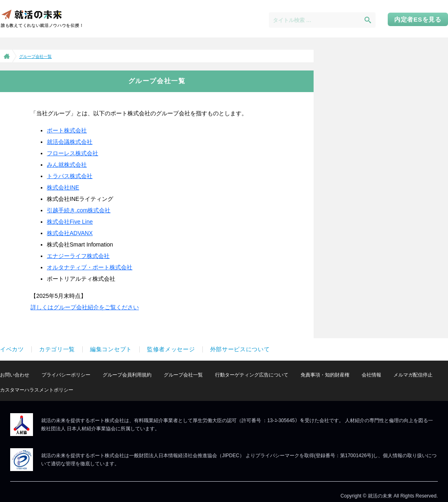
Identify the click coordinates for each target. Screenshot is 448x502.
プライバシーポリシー (66, 375)
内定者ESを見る (418, 19)
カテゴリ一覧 (57, 349)
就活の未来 (31, 14)
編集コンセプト (111, 349)
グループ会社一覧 (183, 375)
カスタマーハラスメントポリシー (37, 390)
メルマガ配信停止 (413, 375)
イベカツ (12, 349)
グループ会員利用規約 (127, 375)
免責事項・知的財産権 (325, 375)
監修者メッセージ (171, 349)
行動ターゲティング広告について (252, 375)
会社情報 (371, 375)
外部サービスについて (240, 349)
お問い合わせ (15, 375)
